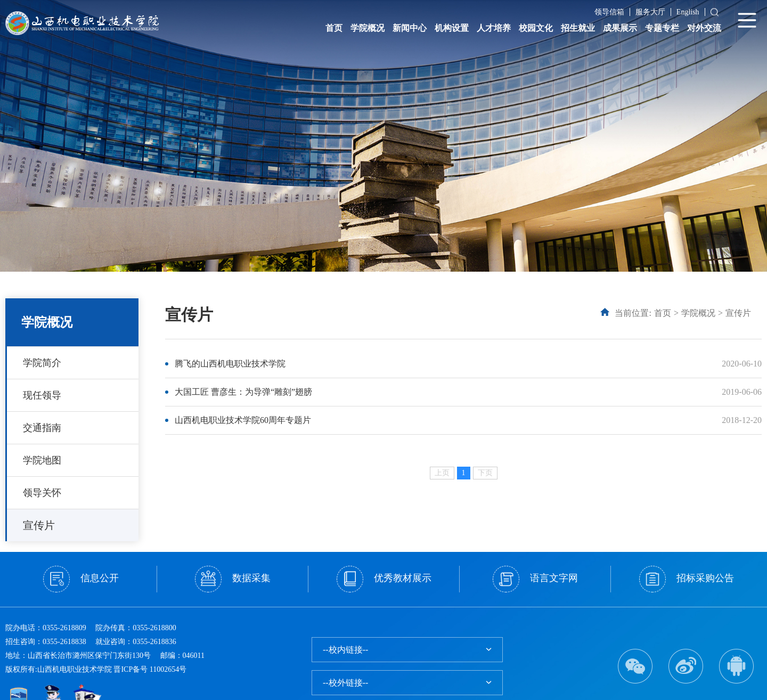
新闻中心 (410, 28)
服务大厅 (650, 12)
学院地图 (42, 460)
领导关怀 (42, 493)
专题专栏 (662, 28)
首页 (334, 28)
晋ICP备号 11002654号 (150, 669)
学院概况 (368, 28)
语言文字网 (535, 579)
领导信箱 (609, 12)
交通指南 (42, 428)
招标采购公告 (687, 579)
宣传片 (39, 525)
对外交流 (704, 28)
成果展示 (620, 28)
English (688, 12)
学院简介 (42, 363)
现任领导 (42, 395)
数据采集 (233, 579)
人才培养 (494, 28)
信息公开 (81, 579)
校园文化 (536, 28)
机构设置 (452, 28)
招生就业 (578, 28)
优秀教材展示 (384, 579)
